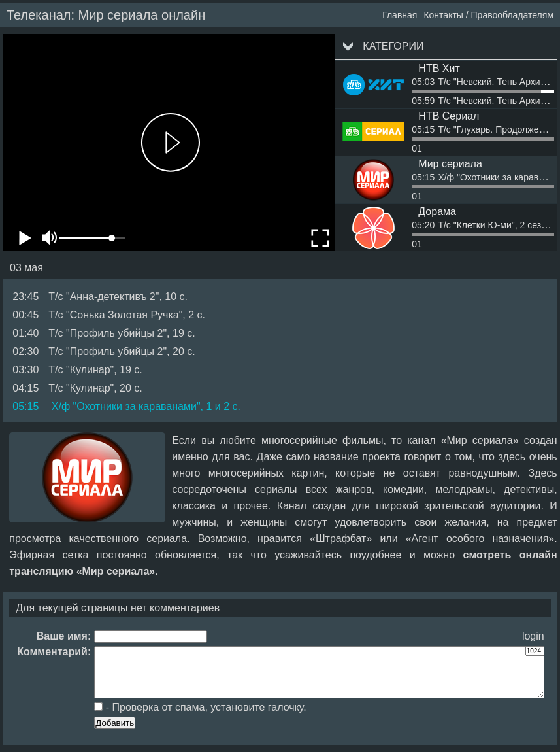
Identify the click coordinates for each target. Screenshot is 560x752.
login (533, 636)
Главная (400, 15)
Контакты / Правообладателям (488, 15)
